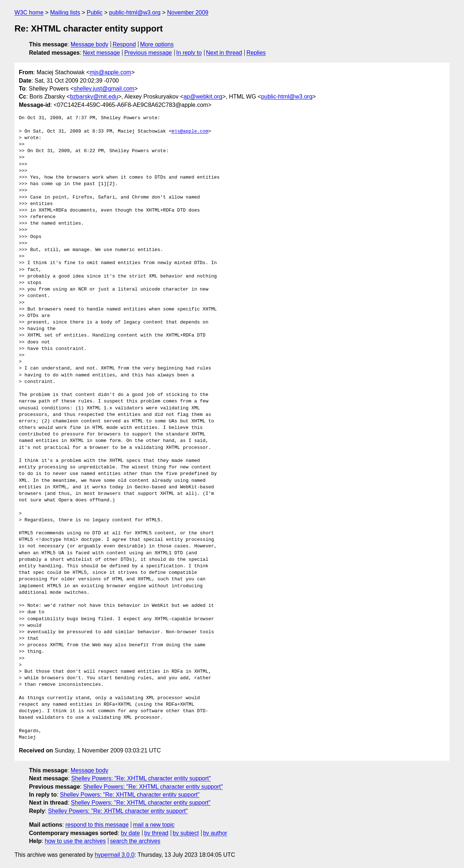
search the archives (135, 841)
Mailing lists (65, 12)
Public (95, 12)
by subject (186, 833)
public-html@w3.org (135, 12)
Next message (101, 53)
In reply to (189, 53)
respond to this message (97, 825)
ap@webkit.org (203, 97)
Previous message (148, 53)
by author (215, 833)
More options (157, 44)
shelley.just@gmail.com (104, 89)
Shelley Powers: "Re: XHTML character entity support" (141, 778)
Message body (90, 44)
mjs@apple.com (110, 72)
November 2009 (188, 12)
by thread (156, 833)
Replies (256, 53)
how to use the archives (75, 841)
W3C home (29, 12)
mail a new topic (154, 825)
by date (130, 833)
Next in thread (224, 53)
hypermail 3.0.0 (114, 855)
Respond (124, 44)
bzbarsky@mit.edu (94, 97)
